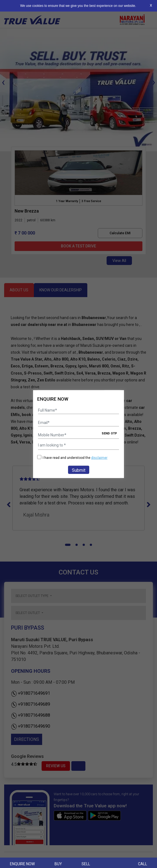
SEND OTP (109, 433)
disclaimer (99, 458)
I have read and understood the (72, 458)
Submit (79, 470)
